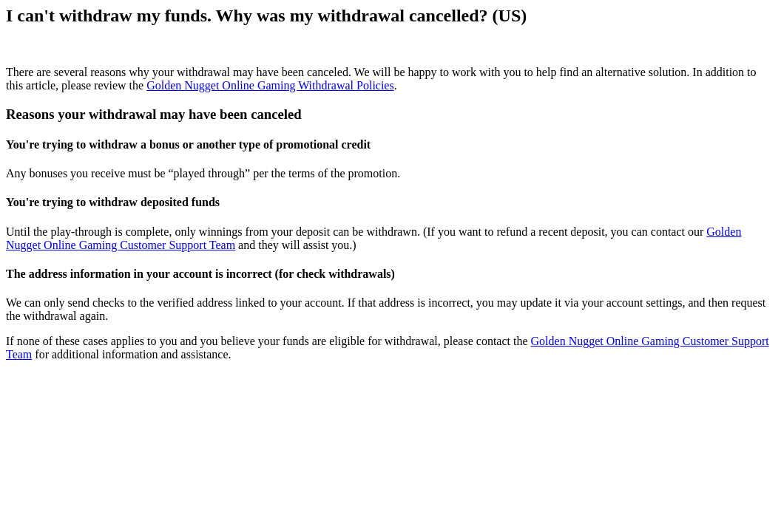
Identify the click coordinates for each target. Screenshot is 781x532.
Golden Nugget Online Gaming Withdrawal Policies (270, 85)
